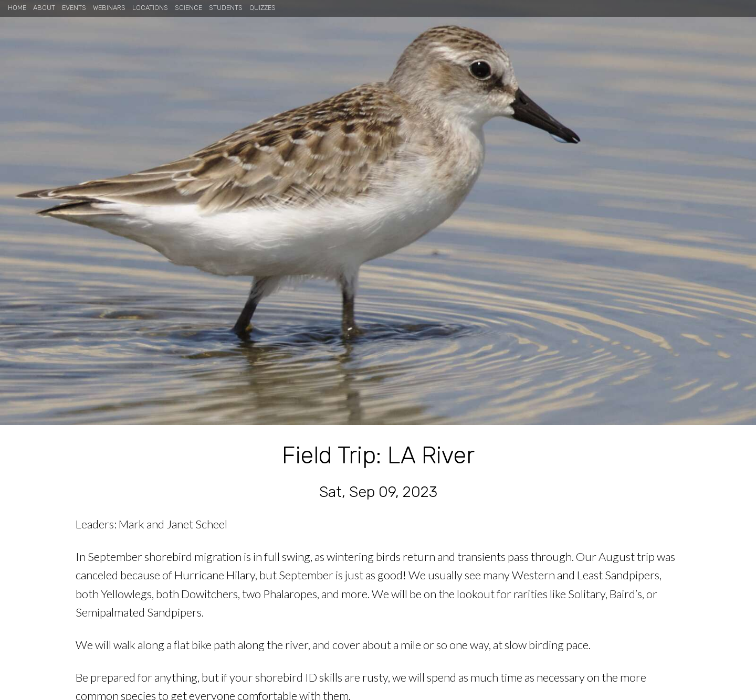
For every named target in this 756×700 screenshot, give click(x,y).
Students (226, 8)
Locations (150, 8)
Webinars (109, 8)
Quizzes (262, 8)
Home (17, 8)
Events (74, 8)
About (44, 8)
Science (188, 8)
